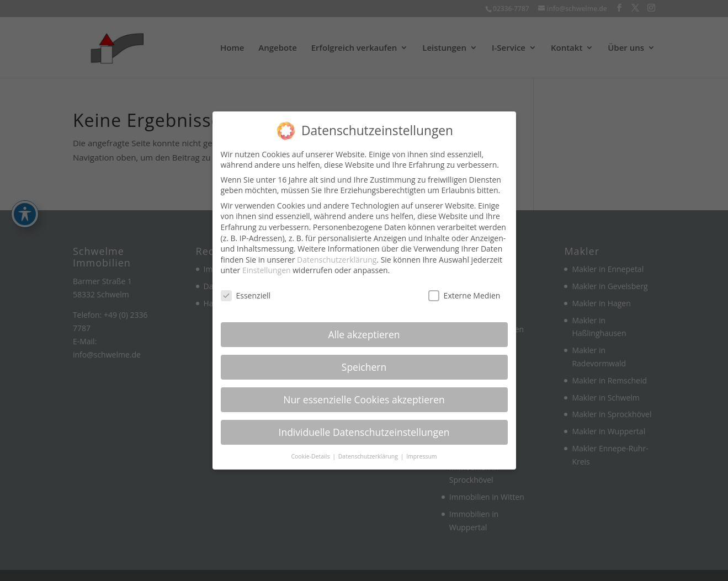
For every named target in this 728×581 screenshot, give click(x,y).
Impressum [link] (421, 450)
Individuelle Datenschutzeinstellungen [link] (364, 426)
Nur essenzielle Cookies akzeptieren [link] (364, 393)
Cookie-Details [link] (311, 450)
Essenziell (246, 289)
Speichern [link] (364, 361)
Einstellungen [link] (267, 265)
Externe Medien (464, 289)
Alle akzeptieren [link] (364, 328)
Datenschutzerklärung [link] (337, 254)
